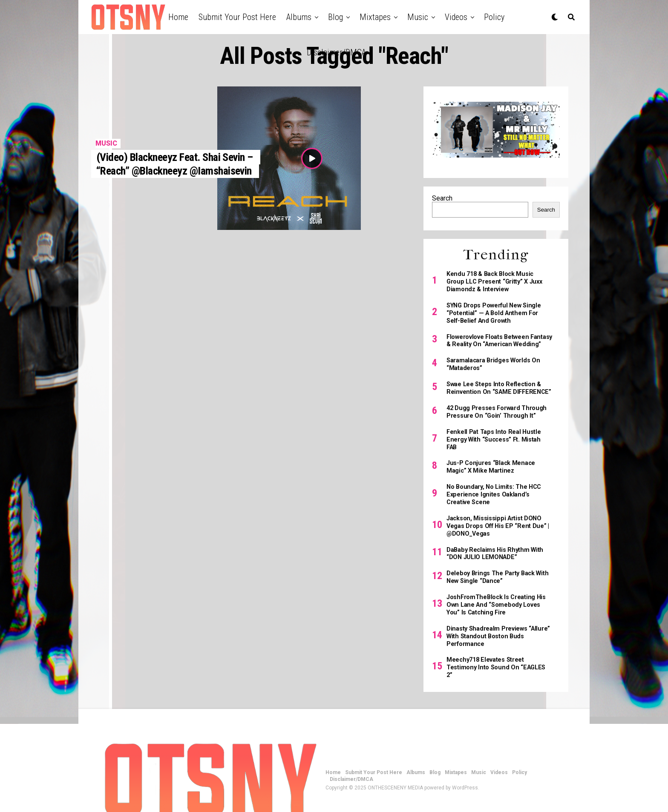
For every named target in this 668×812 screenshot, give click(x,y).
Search (442, 198)
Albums (299, 17)
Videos (456, 17)
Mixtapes (375, 17)
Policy (494, 17)
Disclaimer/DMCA (336, 52)
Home (178, 17)
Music (418, 17)
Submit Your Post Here (237, 17)
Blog (335, 17)
